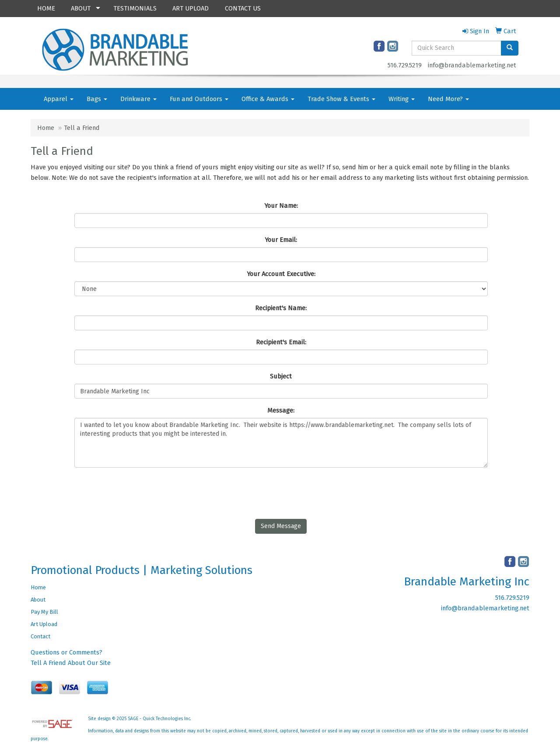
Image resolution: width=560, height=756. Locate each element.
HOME (46, 8)
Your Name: (281, 206)
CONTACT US (243, 8)
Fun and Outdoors (199, 99)
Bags (97, 99)
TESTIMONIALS (135, 8)
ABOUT (81, 8)
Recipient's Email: (281, 342)
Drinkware (138, 99)
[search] (510, 48)
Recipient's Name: (281, 308)
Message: (281, 410)
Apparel (59, 99)
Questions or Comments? (66, 652)
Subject (281, 376)
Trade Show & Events (341, 99)
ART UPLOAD (191, 8)
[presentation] (141, 491)
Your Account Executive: (281, 274)
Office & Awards (268, 99)
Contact (40, 636)
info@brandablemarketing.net (472, 65)
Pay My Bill (44, 612)
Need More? (448, 99)
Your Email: (281, 240)
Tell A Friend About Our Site (71, 663)
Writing (402, 99)
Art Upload (44, 624)
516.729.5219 (405, 65)
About (38, 600)
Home (46, 128)
